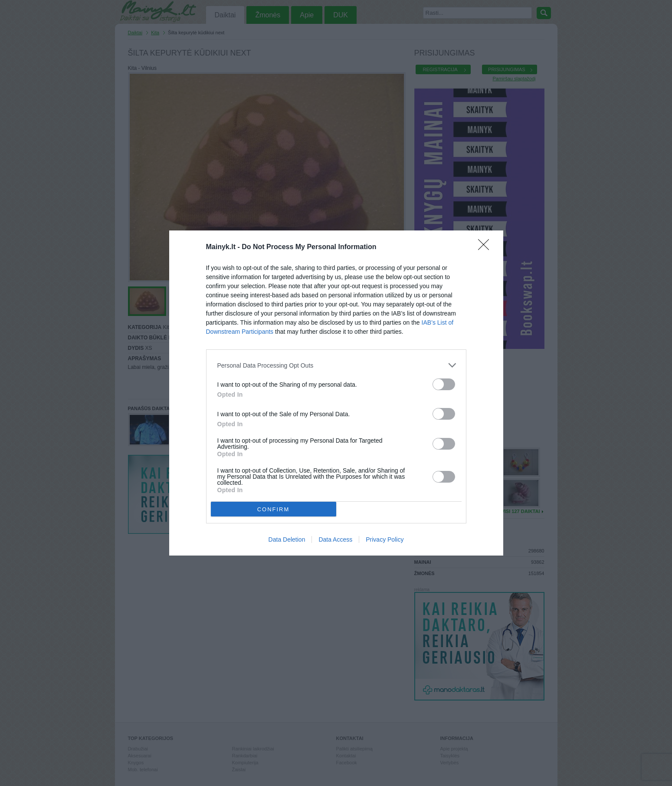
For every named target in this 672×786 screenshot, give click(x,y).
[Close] (486, 247)
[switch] (444, 384)
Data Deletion (287, 539)
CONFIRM (274, 509)
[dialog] (336, 393)
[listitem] (336, 365)
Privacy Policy (385, 539)
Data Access (335, 539)
